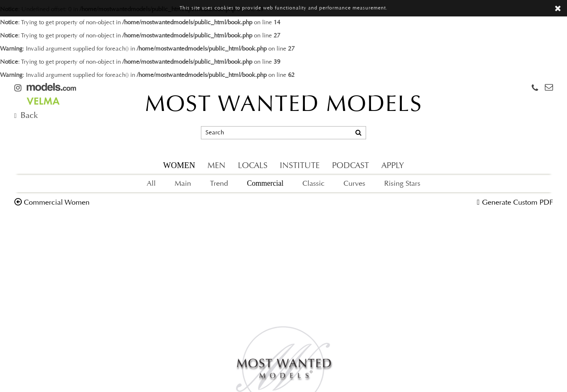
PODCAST (350, 166)
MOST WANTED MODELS (284, 106)
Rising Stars (402, 184)
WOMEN (179, 165)
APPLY (393, 166)
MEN (217, 166)
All (151, 184)
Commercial (265, 183)
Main (183, 184)
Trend (219, 184)
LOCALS (253, 166)
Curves (354, 184)
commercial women (57, 203)
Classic (313, 184)
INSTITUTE (300, 166)
